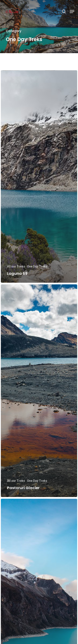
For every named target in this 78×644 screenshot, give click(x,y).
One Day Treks (37, 266)
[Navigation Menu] (72, 11)
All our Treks (16, 266)
